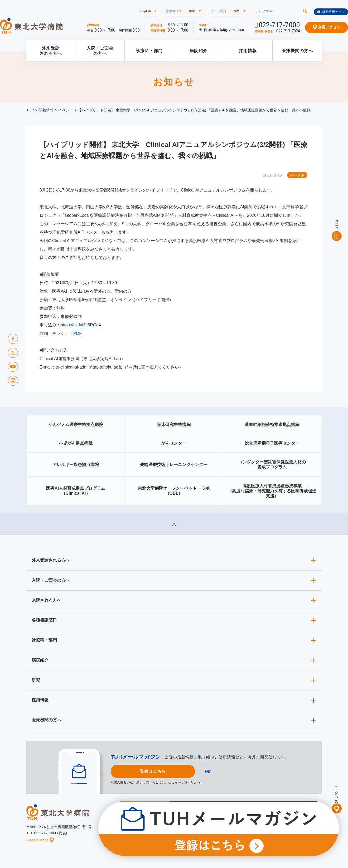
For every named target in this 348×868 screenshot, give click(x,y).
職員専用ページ (331, 12)
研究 (36, 680)
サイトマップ (293, 831)
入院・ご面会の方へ (100, 51)
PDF (78, 333)
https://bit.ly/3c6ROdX (81, 325)
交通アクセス (327, 27)
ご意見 (270, 831)
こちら (173, 782)
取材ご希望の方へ (186, 822)
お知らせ (155, 831)
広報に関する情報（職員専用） (230, 822)
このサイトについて (207, 831)
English (146, 11)
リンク (317, 831)
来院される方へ (46, 600)
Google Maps (40, 840)
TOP (30, 110)
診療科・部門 (149, 51)
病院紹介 (199, 51)
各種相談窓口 (44, 620)
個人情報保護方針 (243, 831)
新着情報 (46, 110)
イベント (66, 110)
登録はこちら (153, 771)
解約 (208, 771)
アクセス (337, 793)
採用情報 (248, 51)
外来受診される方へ (51, 51)
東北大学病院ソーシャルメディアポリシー (292, 822)
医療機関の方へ (297, 51)
